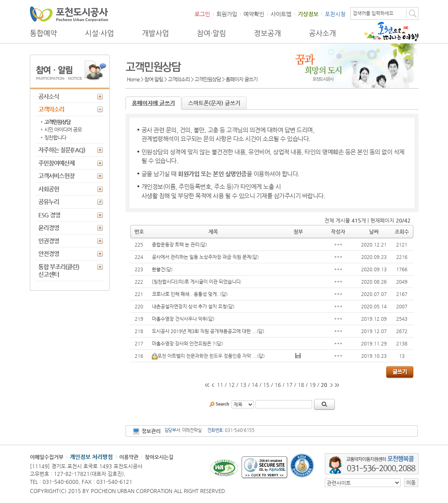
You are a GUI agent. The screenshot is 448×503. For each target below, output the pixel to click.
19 (312, 385)
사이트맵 (281, 14)
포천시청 (335, 14)
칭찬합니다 (55, 137)
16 (278, 385)
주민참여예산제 (56, 163)
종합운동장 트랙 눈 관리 (176, 245)
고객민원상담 (57, 122)
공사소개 (322, 33)
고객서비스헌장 (56, 176)
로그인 (202, 14)
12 (232, 385)
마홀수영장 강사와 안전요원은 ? (184, 343)
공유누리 (49, 202)
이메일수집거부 (47, 457)
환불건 (158, 269)
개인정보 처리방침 (91, 457)
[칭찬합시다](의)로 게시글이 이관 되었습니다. (197, 282)
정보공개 (267, 33)
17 (289, 385)
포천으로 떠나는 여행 (391, 32)
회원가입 (227, 14)
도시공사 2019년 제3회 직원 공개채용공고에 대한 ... (204, 331)
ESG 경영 (49, 215)
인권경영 (49, 241)
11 (220, 385)
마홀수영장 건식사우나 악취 (179, 319)
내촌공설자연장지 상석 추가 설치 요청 (189, 306)
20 (324, 385)
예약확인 (254, 14)
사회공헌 (49, 189)
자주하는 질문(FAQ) (62, 150)
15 (266, 385)
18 (301, 385)
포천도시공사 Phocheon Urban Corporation (69, 14)
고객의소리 (51, 109)
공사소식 (49, 96)
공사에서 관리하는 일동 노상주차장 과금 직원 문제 (201, 257)
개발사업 (155, 33)
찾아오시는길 (159, 457)
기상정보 (308, 14)
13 (243, 385)
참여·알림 (211, 33)
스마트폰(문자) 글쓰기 (214, 103)
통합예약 (43, 33)
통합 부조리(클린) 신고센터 (59, 271)
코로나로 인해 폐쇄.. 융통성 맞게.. (186, 294)
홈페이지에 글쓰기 (153, 103)
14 (255, 385)
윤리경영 (49, 228)
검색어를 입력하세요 (373, 13)
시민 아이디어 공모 (63, 129)
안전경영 (49, 253)
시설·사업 (99, 33)
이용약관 (129, 457)
